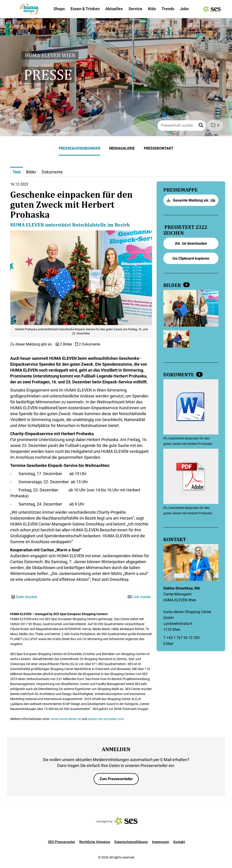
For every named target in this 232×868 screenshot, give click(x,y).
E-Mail (168, 644)
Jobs (184, 9)
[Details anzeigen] (191, 407)
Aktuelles (114, 9)
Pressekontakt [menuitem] (159, 148)
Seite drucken (27, 597)
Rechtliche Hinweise (95, 842)
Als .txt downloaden (191, 243)
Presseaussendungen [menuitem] (79, 148)
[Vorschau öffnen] (81, 278)
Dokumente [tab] (52, 172)
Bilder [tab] (31, 172)
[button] (201, 126)
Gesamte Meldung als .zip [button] (191, 200)
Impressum (161, 842)
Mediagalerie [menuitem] (122, 148)
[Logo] (29, 9)
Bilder (173, 285)
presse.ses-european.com (106, 719)
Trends (168, 9)
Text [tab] (17, 172)
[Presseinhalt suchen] (182, 126)
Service (135, 9)
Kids (152, 9)
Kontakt (179, 842)
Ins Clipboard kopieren (191, 258)
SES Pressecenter (62, 842)
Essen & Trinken (85, 9)
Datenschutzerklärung (131, 842)
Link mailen (142, 597)
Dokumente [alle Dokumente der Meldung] (179, 375)
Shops (59, 9)
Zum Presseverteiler (116, 779)
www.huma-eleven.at (66, 719)
